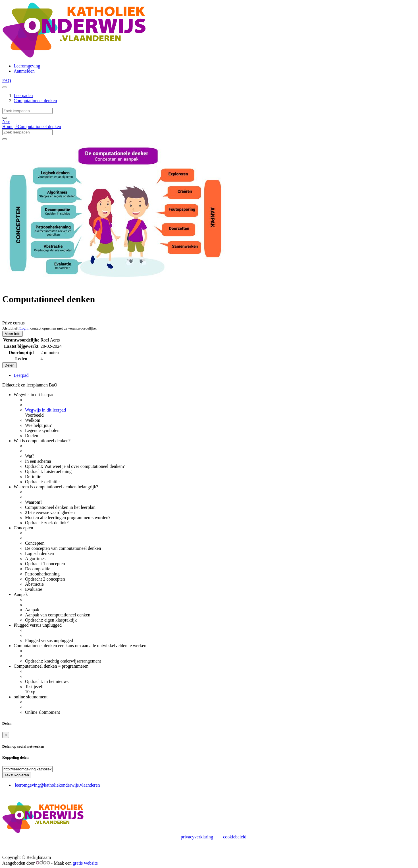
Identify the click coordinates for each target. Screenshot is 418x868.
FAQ (7, 81)
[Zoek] (5, 118)
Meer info (13, 334)
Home (8, 127)
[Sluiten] (6, 735)
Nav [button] (6, 121)
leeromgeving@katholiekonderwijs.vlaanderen (57, 785)
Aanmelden (24, 71)
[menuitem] (27, 66)
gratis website (85, 863)
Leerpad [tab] (21, 375)
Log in (24, 328)
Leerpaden (23, 95)
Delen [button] (10, 365)
